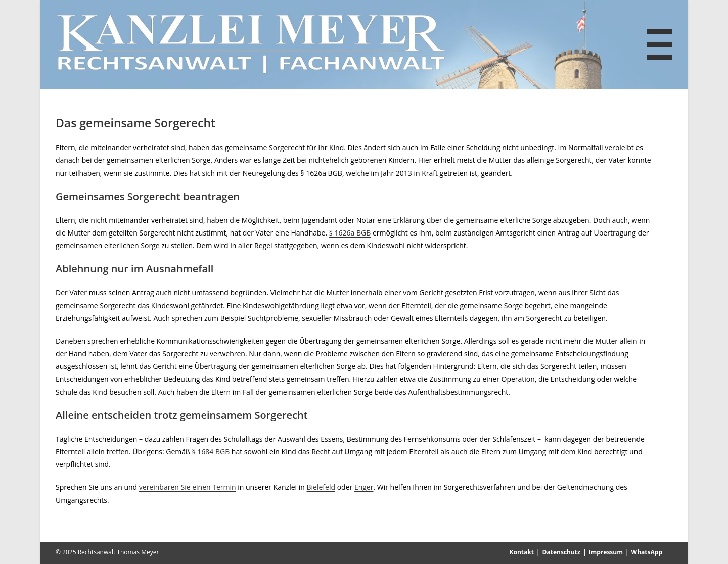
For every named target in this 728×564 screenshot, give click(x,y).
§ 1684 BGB (211, 452)
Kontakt (522, 552)
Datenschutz (561, 552)
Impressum (606, 552)
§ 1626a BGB (350, 233)
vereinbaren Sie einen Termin (188, 487)
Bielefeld (321, 487)
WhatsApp (647, 552)
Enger (364, 487)
